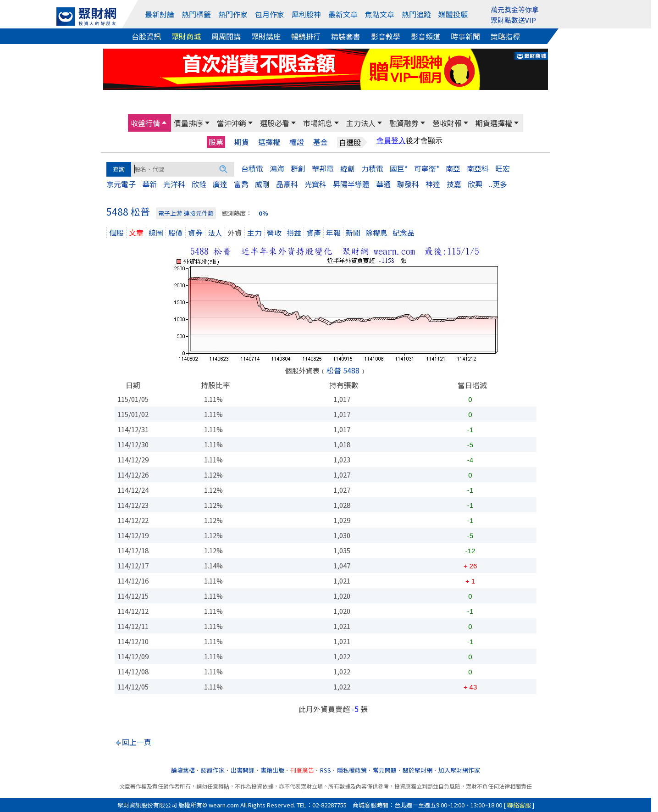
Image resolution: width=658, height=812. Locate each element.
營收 (274, 233)
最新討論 (160, 14)
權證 (297, 142)
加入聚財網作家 (459, 770)
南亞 (453, 168)
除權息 (376, 233)
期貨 (242, 142)
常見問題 (385, 770)
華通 (383, 184)
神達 (433, 184)
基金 (321, 142)
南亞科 (478, 168)
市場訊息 (318, 123)
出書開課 (243, 770)
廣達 (220, 184)
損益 (294, 233)
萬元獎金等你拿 (515, 9)
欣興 (475, 184)
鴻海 (277, 168)
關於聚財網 (417, 770)
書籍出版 (272, 770)
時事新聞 (465, 36)
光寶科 (315, 184)
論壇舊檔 (183, 770)
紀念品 (404, 233)
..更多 (498, 184)
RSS (326, 770)
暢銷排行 (306, 36)
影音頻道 (426, 36)
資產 (314, 233)
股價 (176, 233)
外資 (235, 233)
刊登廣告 (302, 770)
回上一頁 (137, 742)
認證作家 (213, 770)
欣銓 (199, 184)
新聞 (353, 233)
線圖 (156, 233)
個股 (116, 233)
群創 (298, 168)
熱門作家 (233, 14)
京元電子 (121, 184)
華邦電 (323, 168)
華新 (149, 184)
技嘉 (454, 184)
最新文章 (343, 14)
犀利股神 (306, 14)
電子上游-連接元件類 (186, 213)
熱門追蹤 (416, 14)
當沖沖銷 (232, 123)
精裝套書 (346, 36)
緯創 (348, 168)
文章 (136, 233)
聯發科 (408, 184)
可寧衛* (427, 168)
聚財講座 (266, 36)
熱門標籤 (196, 14)
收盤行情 (145, 123)
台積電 (252, 168)
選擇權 (269, 142)
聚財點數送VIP (513, 20)
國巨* (399, 168)
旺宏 (503, 168)
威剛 (262, 184)
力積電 (372, 168)
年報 (333, 233)
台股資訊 (146, 36)
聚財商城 (186, 36)
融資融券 (404, 123)
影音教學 (386, 36)
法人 (215, 233)
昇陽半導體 (351, 184)
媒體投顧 (453, 14)
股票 (216, 142)
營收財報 (447, 123)
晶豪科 (287, 184)
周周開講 (226, 36)
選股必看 (275, 123)
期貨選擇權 (494, 123)
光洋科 (174, 184)
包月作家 (270, 14)
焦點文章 (380, 14)
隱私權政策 (352, 770)
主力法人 (361, 123)
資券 (195, 233)
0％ (263, 213)
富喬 (241, 184)
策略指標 (505, 36)
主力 (254, 233)
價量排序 (188, 123)
